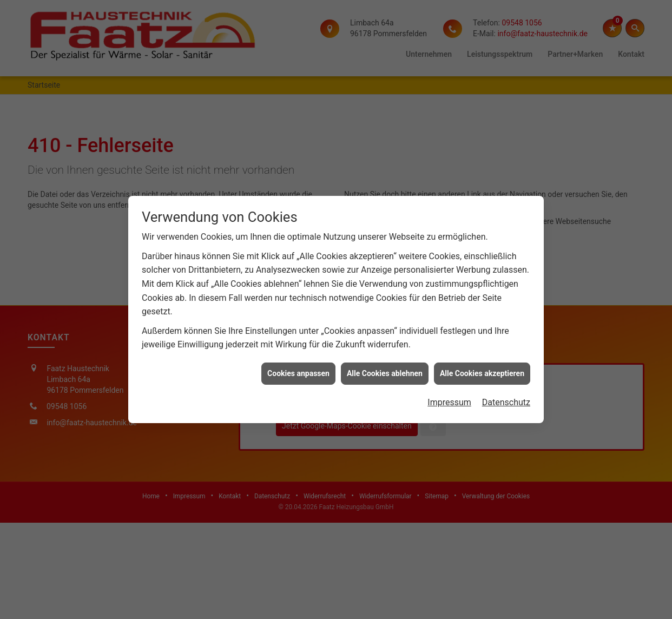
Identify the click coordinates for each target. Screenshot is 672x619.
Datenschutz (506, 395)
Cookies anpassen (298, 366)
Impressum (449, 395)
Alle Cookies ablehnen (385, 366)
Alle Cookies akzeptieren (482, 366)
